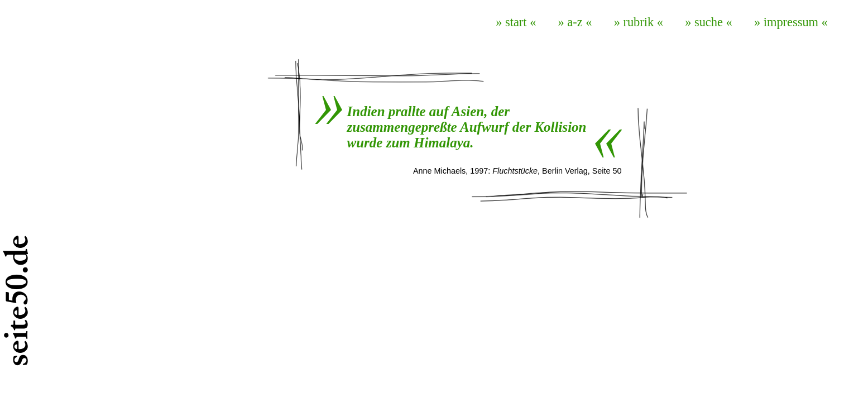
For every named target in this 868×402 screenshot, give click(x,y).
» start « (516, 22)
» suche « (709, 22)
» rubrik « (639, 22)
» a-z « (575, 22)
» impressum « (791, 22)
